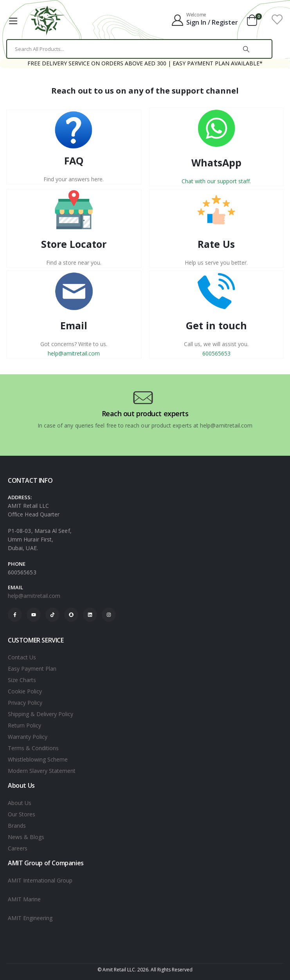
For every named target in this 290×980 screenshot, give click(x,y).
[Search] (246, 49)
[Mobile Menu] (13, 20)
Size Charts (22, 680)
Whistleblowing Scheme (38, 759)
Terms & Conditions (33, 748)
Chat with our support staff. (216, 181)
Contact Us (22, 657)
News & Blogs (26, 837)
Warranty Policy (28, 737)
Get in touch (216, 325)
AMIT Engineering (30, 918)
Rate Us (216, 244)
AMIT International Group (40, 880)
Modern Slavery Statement (42, 771)
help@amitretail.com (74, 353)
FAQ (74, 161)
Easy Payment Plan (32, 669)
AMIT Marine (24, 899)
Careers (18, 848)
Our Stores (22, 814)
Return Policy (24, 725)
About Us (20, 803)
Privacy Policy (25, 703)
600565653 (216, 353)
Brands (17, 826)
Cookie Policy (25, 691)
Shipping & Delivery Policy (41, 714)
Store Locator (74, 244)
